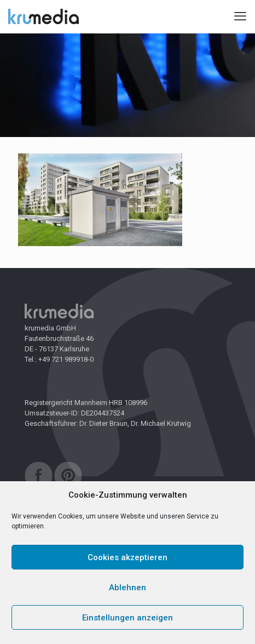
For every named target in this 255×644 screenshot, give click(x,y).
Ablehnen (127, 588)
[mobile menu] (240, 16)
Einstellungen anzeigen (127, 618)
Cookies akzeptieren (127, 557)
